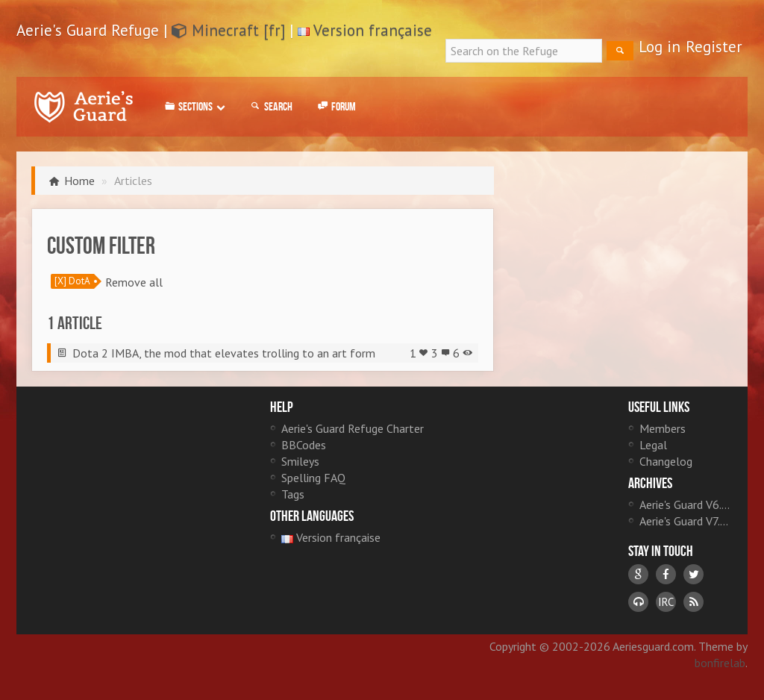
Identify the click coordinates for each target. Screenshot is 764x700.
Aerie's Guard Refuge (84, 107)
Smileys (300, 461)
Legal (653, 445)
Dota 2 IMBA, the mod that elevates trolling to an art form (224, 353)
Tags (293, 494)
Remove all (134, 282)
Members (663, 428)
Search (270, 107)
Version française (373, 30)
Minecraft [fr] (228, 30)
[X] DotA (72, 281)
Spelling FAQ (313, 478)
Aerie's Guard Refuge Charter (353, 428)
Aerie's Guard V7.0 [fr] (686, 521)
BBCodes (304, 445)
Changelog (666, 461)
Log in (660, 47)
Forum (335, 107)
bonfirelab (720, 663)
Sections (194, 107)
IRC (666, 602)
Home (79, 181)
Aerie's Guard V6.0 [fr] (686, 504)
